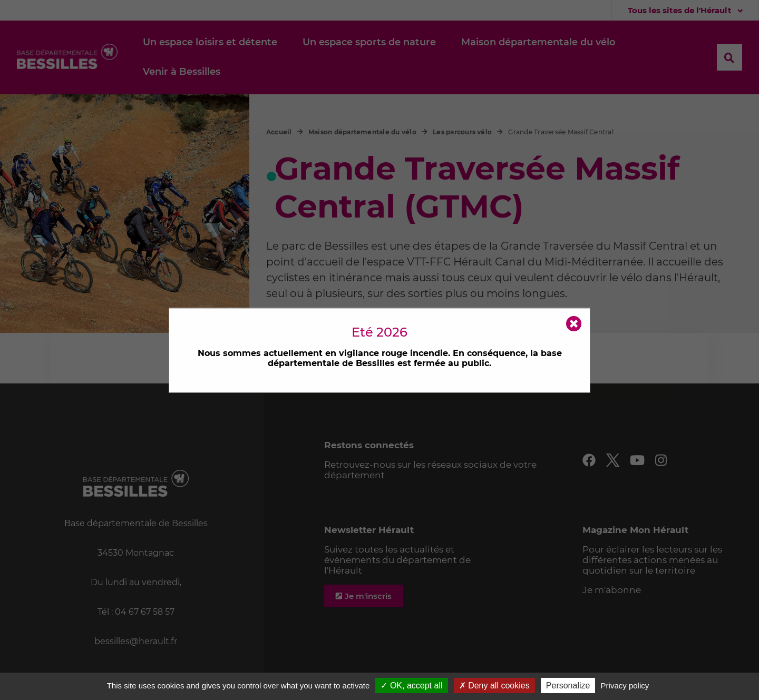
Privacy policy (625, 686)
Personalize (568, 686)
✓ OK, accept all (411, 686)
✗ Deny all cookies (494, 686)
